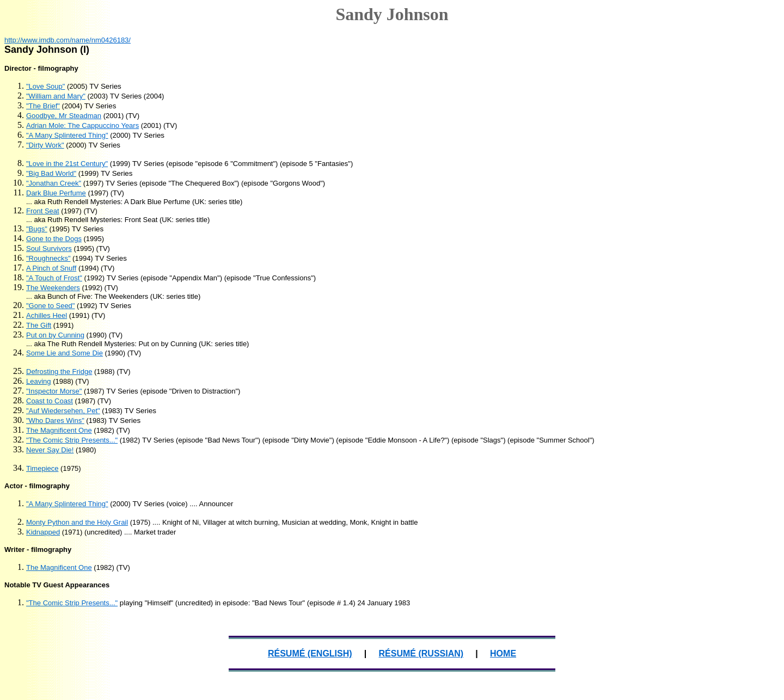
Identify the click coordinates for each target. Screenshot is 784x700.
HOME (503, 653)
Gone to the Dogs (54, 239)
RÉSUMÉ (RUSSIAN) (421, 653)
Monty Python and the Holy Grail (77, 522)
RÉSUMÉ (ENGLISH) (310, 653)
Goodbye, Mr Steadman (64, 116)
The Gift (39, 325)
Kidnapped (43, 532)
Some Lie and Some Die (65, 353)
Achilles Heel (47, 315)
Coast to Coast (50, 401)
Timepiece (42, 468)
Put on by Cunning (55, 335)
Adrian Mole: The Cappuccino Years (82, 125)
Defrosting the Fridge (59, 372)
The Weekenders (53, 288)
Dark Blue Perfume (56, 193)
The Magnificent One (59, 430)
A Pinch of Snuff (51, 268)
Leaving (39, 381)
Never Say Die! (50, 450)
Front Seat (43, 211)
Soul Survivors (49, 248)
